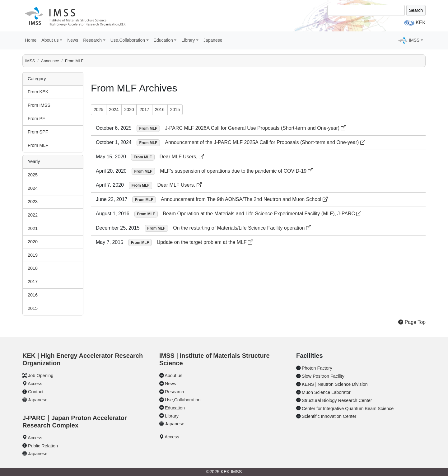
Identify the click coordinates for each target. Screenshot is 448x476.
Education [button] (163, 40)
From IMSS (39, 105)
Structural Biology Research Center (337, 400)
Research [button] (92, 40)
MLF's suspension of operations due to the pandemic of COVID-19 (236, 171)
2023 (33, 202)
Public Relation (43, 446)
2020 (33, 242)
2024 (33, 188)
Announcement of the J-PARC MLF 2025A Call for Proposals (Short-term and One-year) (265, 142)
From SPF (38, 132)
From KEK (38, 92)
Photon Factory (317, 368)
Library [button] (188, 40)
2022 (33, 215)
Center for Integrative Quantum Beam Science (348, 408)
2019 (33, 255)
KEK (421, 23)
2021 (33, 228)
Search (416, 10)
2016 (33, 295)
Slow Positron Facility (323, 376)
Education (175, 408)
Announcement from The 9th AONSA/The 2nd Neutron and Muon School (244, 199)
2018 (33, 268)
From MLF (74, 61)
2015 (33, 308)
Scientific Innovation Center (329, 416)
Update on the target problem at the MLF (205, 242)
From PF (36, 119)
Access (35, 384)
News (73, 40)
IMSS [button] (414, 40)
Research (175, 392)
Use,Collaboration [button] (128, 40)
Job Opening (41, 376)
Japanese (213, 40)
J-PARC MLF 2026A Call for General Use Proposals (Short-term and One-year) (255, 128)
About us (173, 376)
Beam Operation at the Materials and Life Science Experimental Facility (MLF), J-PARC (262, 214)
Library (172, 416)
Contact (36, 392)
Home (31, 40)
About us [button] (50, 40)
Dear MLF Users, (182, 157)
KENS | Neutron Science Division (335, 384)
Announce (50, 61)
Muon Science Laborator (326, 392)
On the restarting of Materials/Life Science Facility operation (242, 228)
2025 (33, 175)
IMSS (30, 61)
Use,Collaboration (183, 400)
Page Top (412, 322)
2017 (33, 282)
